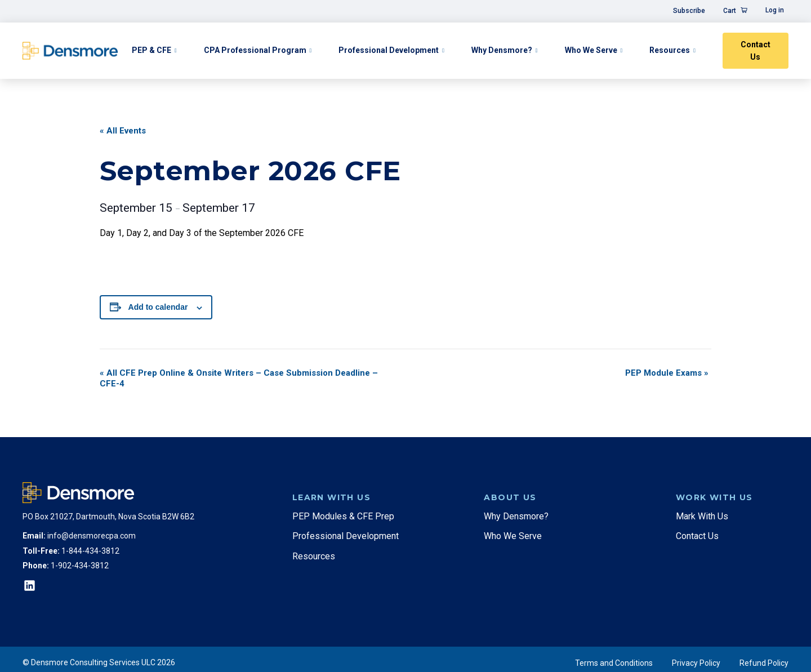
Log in (775, 10)
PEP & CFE (151, 50)
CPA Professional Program (255, 50)
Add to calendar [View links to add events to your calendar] (158, 307)
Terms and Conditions (614, 663)
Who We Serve (591, 50)
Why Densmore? (502, 50)
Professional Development (389, 50)
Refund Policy (764, 663)
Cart (730, 11)
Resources (670, 50)
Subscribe (689, 11)
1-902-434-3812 (80, 566)
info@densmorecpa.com (92, 536)
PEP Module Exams (667, 373)
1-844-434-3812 (90, 551)
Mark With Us (702, 516)
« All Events (123, 131)
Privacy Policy (696, 663)
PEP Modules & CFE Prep (343, 516)
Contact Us (756, 51)
